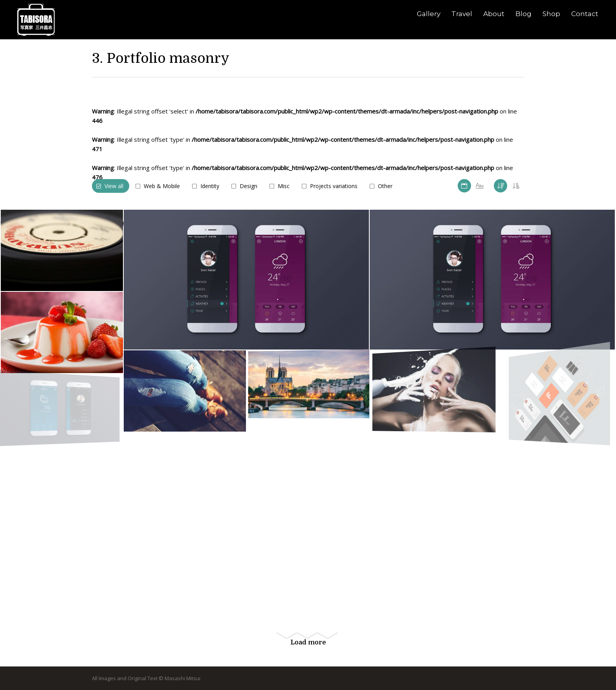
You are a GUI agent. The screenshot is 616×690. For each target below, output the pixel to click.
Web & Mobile (162, 186)
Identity (210, 186)
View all (114, 186)
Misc (284, 186)
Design (248, 186)
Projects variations (334, 186)
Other (385, 186)
